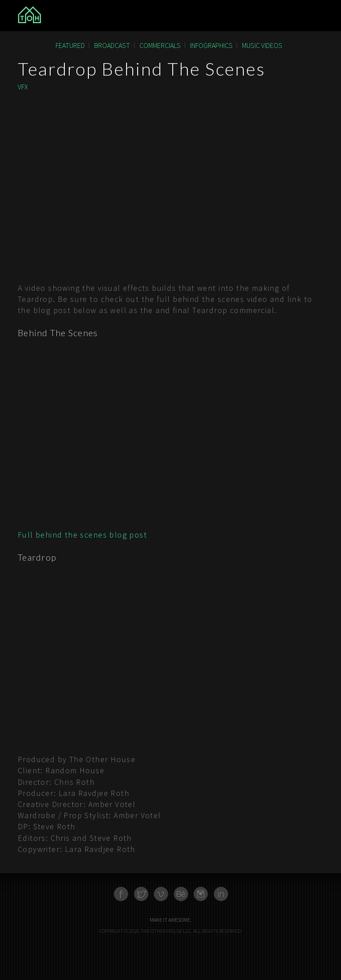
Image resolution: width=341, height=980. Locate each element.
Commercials (160, 45)
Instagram (201, 894)
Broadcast (112, 45)
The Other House (69, 16)
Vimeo (161, 894)
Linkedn (221, 894)
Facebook (121, 894)
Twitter (141, 894)
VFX (23, 87)
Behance (181, 894)
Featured (70, 45)
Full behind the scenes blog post (82, 535)
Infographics (211, 45)
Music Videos (262, 45)
